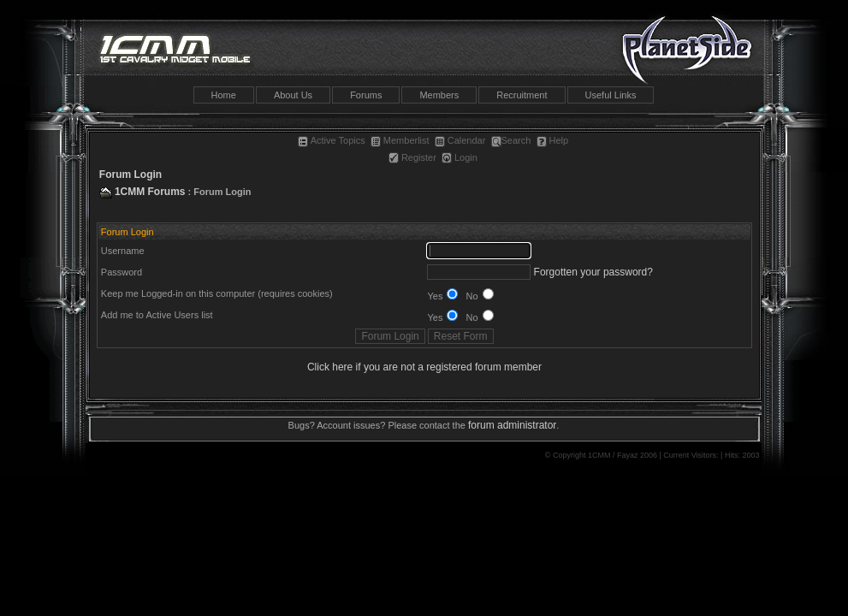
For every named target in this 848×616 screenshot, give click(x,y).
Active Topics (332, 140)
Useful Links (611, 95)
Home (224, 95)
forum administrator (512, 425)
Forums (366, 95)
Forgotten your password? (593, 272)
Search (511, 140)
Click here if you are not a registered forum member (424, 367)
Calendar (460, 140)
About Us (293, 95)
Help (553, 140)
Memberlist (400, 140)
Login (460, 157)
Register (412, 157)
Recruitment (522, 95)
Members (439, 95)
